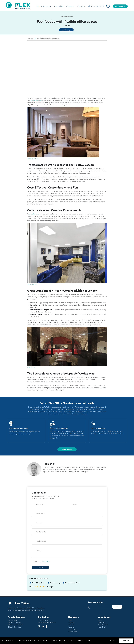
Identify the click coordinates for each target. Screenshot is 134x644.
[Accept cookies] (126, 641)
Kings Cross (102, 627)
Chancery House (32, 159)
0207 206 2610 (43, 620)
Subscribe (117, 607)
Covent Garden (103, 625)
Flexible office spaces (37, 100)
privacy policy (45, 562)
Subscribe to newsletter (96, 602)
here (82, 640)
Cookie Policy (72, 629)
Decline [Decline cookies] (113, 640)
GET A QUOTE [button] (67, 449)
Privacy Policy (72, 631)
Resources (70, 6)
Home (70, 620)
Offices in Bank (12, 620)
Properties (71, 623)
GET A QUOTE (120, 6)
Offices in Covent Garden (16, 625)
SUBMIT (40, 567)
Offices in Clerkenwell (14, 623)
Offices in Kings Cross (14, 627)
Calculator (81, 6)
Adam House (31, 367)
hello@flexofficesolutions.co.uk (47, 623)
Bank (100, 620)
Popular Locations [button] (44, 6)
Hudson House (32, 284)
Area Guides (59, 6)
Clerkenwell (102, 623)
